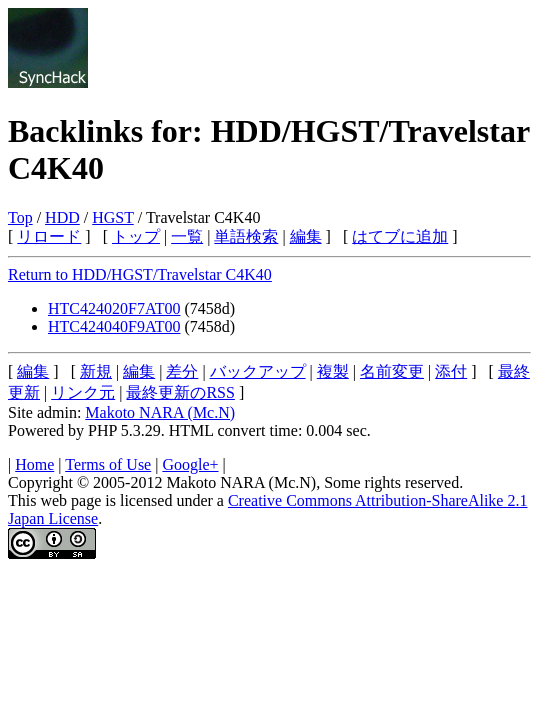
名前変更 (392, 371)
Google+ (190, 464)
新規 (96, 371)
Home (34, 464)
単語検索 (246, 236)
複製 (333, 371)
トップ (136, 236)
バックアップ (258, 371)
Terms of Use (108, 464)
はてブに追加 (400, 236)
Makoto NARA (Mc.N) (160, 412)
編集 (306, 236)
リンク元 (83, 392)
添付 (451, 371)
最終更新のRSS (180, 392)
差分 (182, 371)
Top (20, 217)
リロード (49, 236)
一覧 (187, 236)
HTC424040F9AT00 (114, 326)
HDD (62, 217)
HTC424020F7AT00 (114, 308)
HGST (113, 217)
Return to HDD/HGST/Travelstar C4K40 (140, 274)
